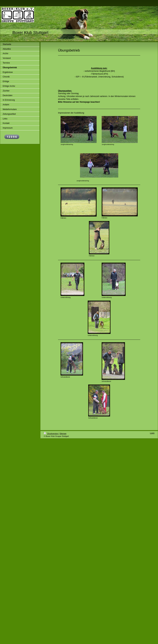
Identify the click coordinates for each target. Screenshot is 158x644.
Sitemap (63, 434)
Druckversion (51, 434)
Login (152, 433)
